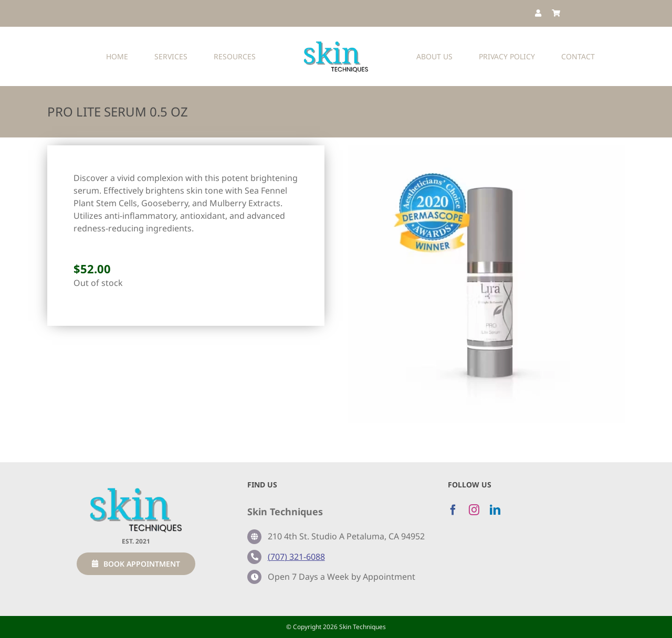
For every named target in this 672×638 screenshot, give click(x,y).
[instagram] (474, 510)
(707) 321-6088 (296, 557)
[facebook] (453, 510)
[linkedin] (495, 510)
